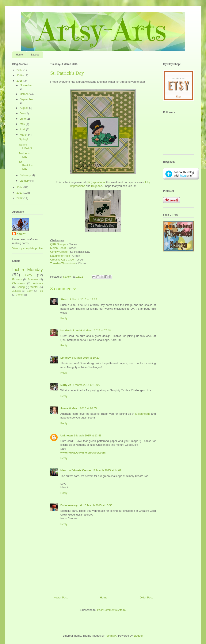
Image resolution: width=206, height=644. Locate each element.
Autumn (16, 291)
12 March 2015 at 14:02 (107, 470)
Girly (29, 275)
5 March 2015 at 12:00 (86, 385)
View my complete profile (27, 248)
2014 (20, 187)
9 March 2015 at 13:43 (88, 435)
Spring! (23, 139)
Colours (20, 295)
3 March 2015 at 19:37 (83, 299)
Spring (21, 287)
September (27, 99)
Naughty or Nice (60, 256)
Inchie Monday (28, 269)
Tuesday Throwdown (63, 263)
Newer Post (60, 597)
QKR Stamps (58, 244)
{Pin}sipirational (96, 182)
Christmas (18, 283)
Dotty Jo (66, 385)
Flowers (17, 279)
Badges (35, 55)
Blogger (138, 636)
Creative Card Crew (62, 260)
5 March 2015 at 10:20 (86, 358)
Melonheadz (143, 414)
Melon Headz (58, 248)
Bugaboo (97, 186)
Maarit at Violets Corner (76, 470)
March (24, 135)
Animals (38, 283)
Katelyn (21, 234)
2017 (20, 70)
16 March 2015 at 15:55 (98, 505)
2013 (20, 193)
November (26, 85)
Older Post (146, 597)
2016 (20, 75)
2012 (20, 198)
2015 (20, 81)
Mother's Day (24, 155)
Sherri (64, 299)
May (23, 124)
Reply (64, 318)
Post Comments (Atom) (111, 610)
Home (19, 55)
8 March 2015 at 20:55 (83, 408)
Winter (34, 287)
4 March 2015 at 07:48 (97, 330)
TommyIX (111, 636)
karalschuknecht (71, 330)
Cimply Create (59, 252)
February (26, 175)
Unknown (67, 435)
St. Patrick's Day (26, 165)
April (23, 129)
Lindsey (66, 358)
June (23, 119)
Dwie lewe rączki (71, 505)
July (23, 113)
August (24, 108)
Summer (33, 279)
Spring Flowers (25, 146)
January (25, 181)
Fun (41, 291)
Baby (30, 291)
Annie (64, 408)
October (25, 94)
